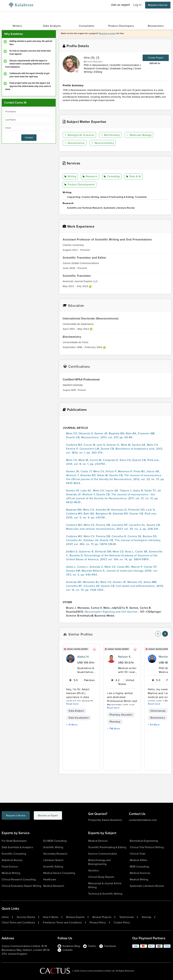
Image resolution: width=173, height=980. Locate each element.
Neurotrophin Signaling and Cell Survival (112, 612)
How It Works (51, 917)
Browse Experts (75, 917)
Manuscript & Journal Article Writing (105, 885)
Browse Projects (102, 917)
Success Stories (26, 917)
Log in (137, 5)
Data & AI (134, 177)
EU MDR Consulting (55, 841)
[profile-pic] (70, 659)
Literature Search (53, 860)
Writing (71, 177)
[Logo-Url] (21, 5)
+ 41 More (72, 725)
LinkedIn (65, 950)
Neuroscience (75, 143)
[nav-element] (158, 634)
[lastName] (29, 120)
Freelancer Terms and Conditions (62, 923)
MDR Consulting (139, 867)
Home (5, 917)
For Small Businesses (14, 841)
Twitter (90, 946)
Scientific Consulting (14, 854)
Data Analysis (76, 711)
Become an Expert (61, 816)
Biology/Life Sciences (80, 135)
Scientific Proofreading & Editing (107, 847)
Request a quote (107, 33)
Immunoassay (158, 711)
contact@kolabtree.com (143, 820)
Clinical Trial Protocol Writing (147, 847)
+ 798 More (114, 729)
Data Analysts (52, 26)
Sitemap (146, 917)
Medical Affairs (138, 860)
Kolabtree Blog (69, 946)
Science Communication (103, 854)
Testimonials (127, 917)
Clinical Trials (138, 854)
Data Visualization (79, 718)
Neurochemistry (103, 143)
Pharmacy (115, 722)
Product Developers (121, 26)
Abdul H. (83, 657)
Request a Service (158, 5)
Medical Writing (11, 873)
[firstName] (29, 112)
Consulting (112, 177)
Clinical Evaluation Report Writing (21, 886)
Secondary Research (55, 854)
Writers (17, 26)
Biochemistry (111, 135)
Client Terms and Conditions (18, 923)
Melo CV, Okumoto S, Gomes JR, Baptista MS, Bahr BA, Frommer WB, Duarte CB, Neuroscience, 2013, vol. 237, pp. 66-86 (111, 435)
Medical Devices (98, 841)
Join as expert (120, 5)
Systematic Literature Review (147, 886)
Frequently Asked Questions (105, 820)
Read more (72, 704)
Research (90, 177)
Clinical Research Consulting (19, 879)
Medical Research (54, 886)
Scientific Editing (53, 867)
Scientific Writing (53, 847)
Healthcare (50, 879)
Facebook (108, 946)
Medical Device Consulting (59, 873)
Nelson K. (125, 657)
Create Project (156, 58)
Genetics (93, 870)
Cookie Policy (122, 923)
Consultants (87, 26)
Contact (29, 138)
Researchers (156, 26)
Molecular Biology (140, 135)
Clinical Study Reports (101, 877)
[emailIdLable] (29, 128)
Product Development (80, 185)
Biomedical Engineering (144, 841)
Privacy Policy (98, 923)
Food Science (10, 867)
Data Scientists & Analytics (17, 847)
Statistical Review (12, 860)
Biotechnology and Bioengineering (99, 862)
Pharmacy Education (121, 715)
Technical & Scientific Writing (105, 894)
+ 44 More (154, 725)
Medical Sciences (140, 873)
